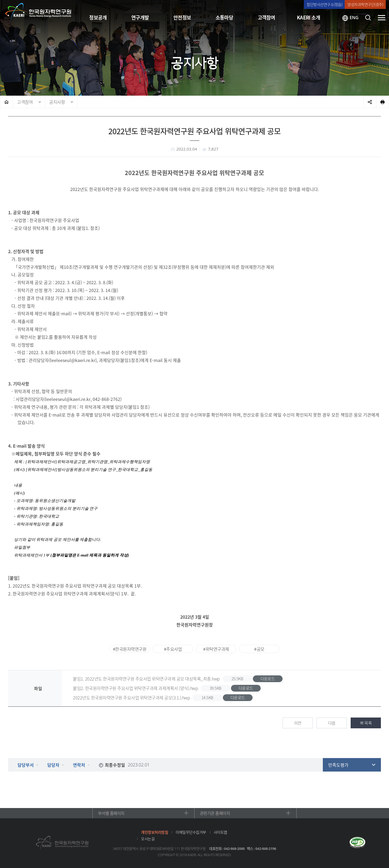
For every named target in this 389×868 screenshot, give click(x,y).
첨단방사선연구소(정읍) (324, 4)
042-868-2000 (234, 849)
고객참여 (25, 102)
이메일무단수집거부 (191, 832)
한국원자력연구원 (38, 12)
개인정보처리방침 (155, 832)
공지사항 (57, 102)
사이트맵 (220, 832)
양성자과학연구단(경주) (365, 4)
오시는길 (148, 839)
